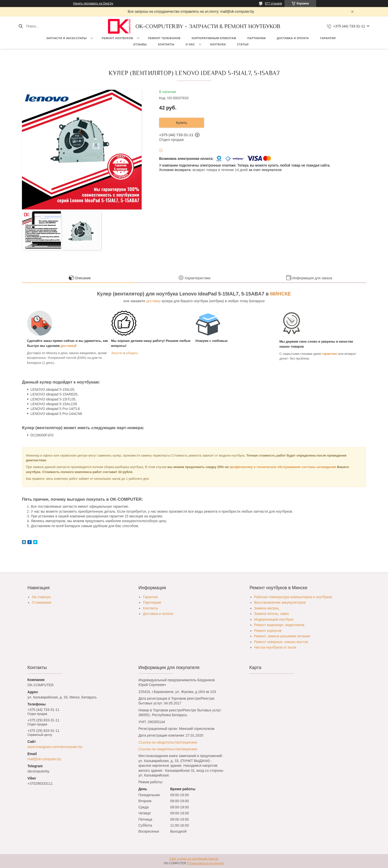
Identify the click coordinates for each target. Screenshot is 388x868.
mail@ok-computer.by (44, 759)
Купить (182, 123)
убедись (132, 353)
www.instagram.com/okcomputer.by (55, 747)
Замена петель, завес (272, 614)
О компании (42, 602)
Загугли (117, 353)
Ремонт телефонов (164, 38)
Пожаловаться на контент (206, 863)
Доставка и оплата (293, 38)
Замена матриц (267, 608)
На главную (41, 597)
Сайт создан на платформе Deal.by (194, 859)
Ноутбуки (218, 44)
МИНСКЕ (281, 294)
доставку (153, 301)
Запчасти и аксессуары (66, 38)
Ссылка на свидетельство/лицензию (168, 742)
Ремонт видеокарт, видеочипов (279, 625)
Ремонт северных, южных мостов (281, 642)
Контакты (166, 44)
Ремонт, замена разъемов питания (282, 636)
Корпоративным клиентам (214, 38)
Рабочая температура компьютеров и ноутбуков (293, 597)
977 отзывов (273, 3)
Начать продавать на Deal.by (93, 3)
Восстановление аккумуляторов (280, 602)
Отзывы (140, 44)
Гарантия (328, 38)
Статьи (243, 44)
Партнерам (256, 38)
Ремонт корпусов (268, 631)
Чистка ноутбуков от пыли (275, 647)
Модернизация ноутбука (274, 619)
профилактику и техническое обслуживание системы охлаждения (283, 467)
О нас (190, 44)
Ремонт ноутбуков (117, 38)
